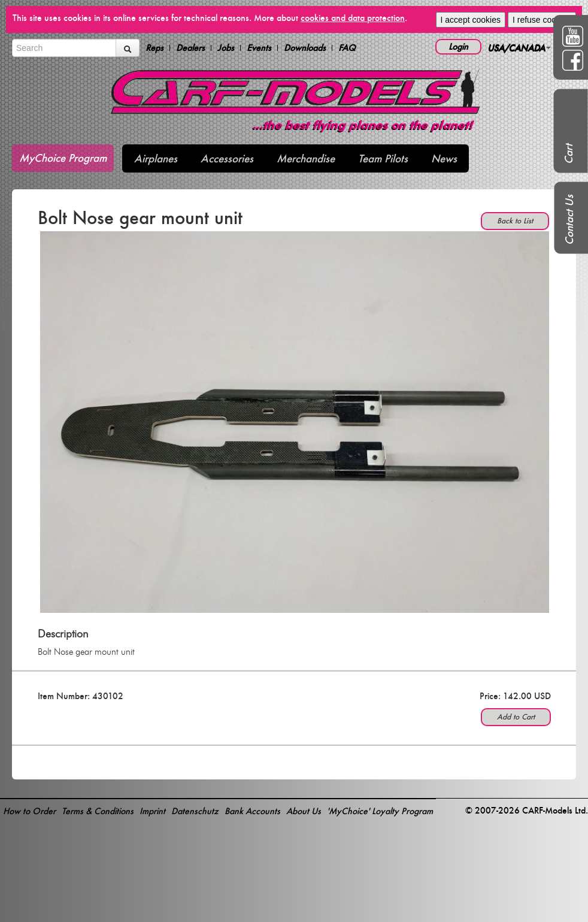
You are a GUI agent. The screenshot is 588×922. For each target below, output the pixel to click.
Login (458, 46)
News (444, 158)
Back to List (515, 221)
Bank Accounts (252, 811)
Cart (569, 154)
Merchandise (306, 158)
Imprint (152, 811)
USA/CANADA (519, 48)
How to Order (29, 811)
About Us (304, 811)
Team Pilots (383, 158)
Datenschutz (195, 811)
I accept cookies (471, 20)
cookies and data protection (353, 18)
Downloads (305, 48)
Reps (154, 48)
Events (259, 48)
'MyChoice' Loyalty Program (380, 811)
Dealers (190, 48)
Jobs (226, 48)
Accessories (227, 158)
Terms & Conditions (98, 811)
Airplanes (156, 158)
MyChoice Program (63, 158)
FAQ (347, 48)
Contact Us (569, 220)
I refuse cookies (542, 20)
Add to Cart (516, 717)
